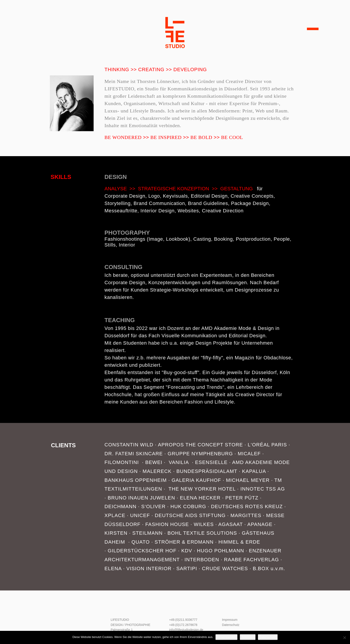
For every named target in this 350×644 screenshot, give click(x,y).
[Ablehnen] (344, 638)
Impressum (230, 620)
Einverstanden (226, 637)
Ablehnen (248, 637)
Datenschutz (231, 625)
